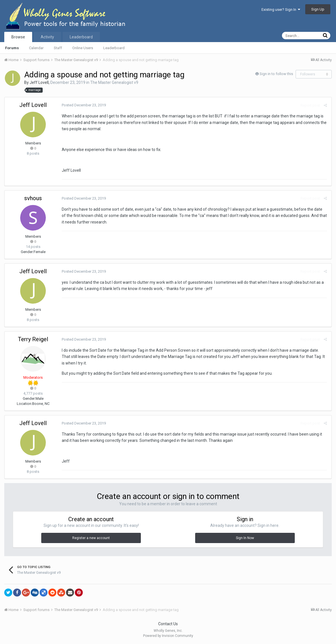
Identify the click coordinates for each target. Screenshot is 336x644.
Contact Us (168, 624)
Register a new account (91, 538)
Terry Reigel (33, 339)
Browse (18, 37)
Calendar (36, 48)
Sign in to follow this (276, 74)
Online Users (83, 48)
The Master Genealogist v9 (114, 82)
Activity (47, 37)
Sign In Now (245, 538)
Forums (12, 48)
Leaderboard (114, 48)
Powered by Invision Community (168, 636)
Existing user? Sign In (281, 10)
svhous (33, 198)
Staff (58, 48)
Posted (84, 105)
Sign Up (318, 9)
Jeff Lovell (39, 82)
